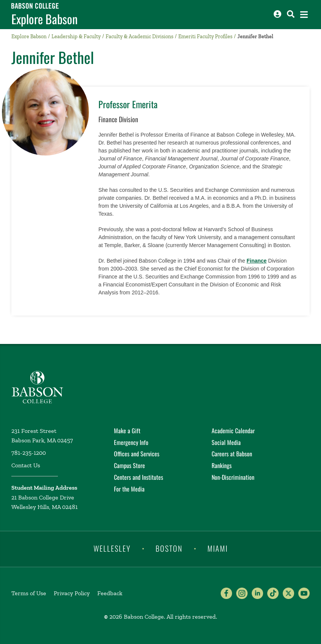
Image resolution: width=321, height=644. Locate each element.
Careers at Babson (232, 454)
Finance (256, 261)
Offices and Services (137, 454)
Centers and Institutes (139, 477)
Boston (169, 548)
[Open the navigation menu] (304, 15)
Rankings (222, 465)
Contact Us (26, 465)
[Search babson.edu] (291, 14)
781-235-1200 (29, 453)
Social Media (226, 442)
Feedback (110, 593)
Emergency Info (131, 442)
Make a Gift (127, 431)
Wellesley (112, 548)
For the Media (129, 489)
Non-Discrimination (233, 477)
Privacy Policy (72, 593)
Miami (218, 548)
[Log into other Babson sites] (277, 14)
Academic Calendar (233, 431)
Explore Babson (44, 19)
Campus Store (129, 465)
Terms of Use (29, 593)
